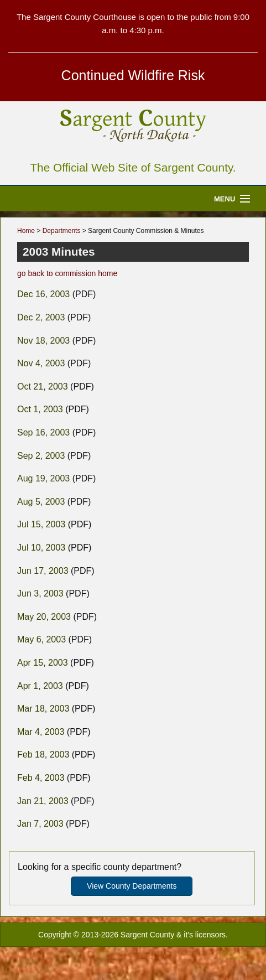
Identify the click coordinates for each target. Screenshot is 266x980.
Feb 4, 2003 (41, 778)
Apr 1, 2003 (40, 686)
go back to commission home (67, 273)
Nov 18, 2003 (43, 341)
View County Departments (132, 886)
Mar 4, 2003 (41, 732)
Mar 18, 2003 (43, 709)
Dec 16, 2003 (43, 294)
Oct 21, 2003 (43, 387)
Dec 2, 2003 (41, 317)
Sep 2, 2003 (41, 456)
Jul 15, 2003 (41, 524)
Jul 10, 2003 (41, 548)
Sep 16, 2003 (43, 432)
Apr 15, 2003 (43, 663)
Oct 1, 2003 (40, 409)
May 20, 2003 (44, 617)
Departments (62, 231)
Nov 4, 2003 (41, 363)
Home (26, 231)
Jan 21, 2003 (43, 801)
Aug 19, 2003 (43, 478)
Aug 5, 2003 (41, 502)
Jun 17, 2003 (43, 571)
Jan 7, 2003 (40, 824)
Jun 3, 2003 (40, 593)
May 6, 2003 (41, 639)
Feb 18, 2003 (43, 755)
